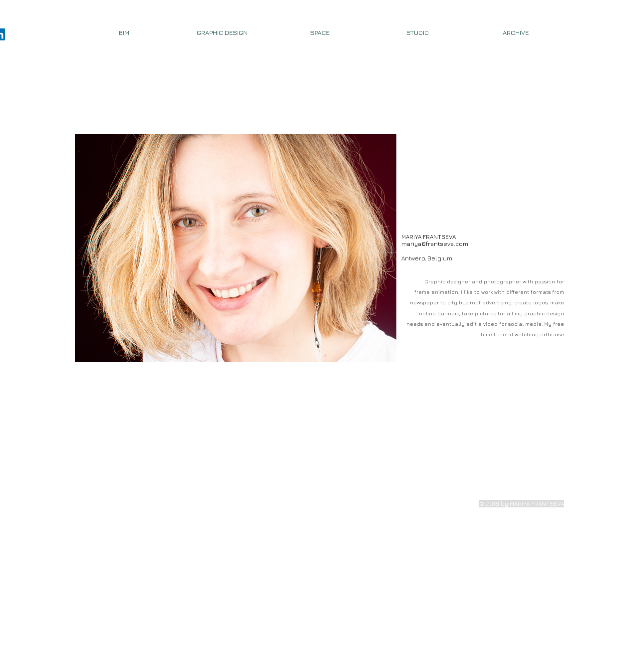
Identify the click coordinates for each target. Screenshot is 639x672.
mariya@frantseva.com (435, 244)
